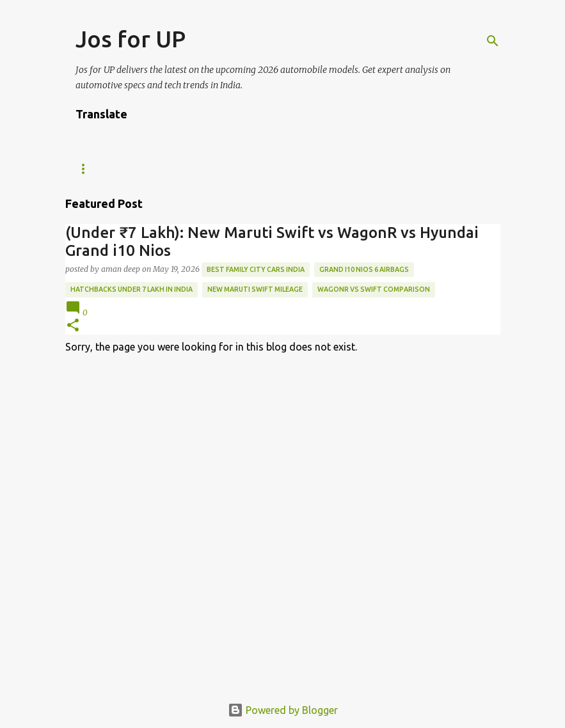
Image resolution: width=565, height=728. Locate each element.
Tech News (99, 169)
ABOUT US (260, 169)
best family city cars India (256, 269)
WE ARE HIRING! (181, 169)
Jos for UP (131, 39)
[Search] (493, 41)
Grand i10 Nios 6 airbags (364, 269)
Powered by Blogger (283, 710)
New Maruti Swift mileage (255, 289)
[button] (73, 326)
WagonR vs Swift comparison (374, 289)
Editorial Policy (346, 169)
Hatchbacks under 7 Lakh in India (131, 289)
